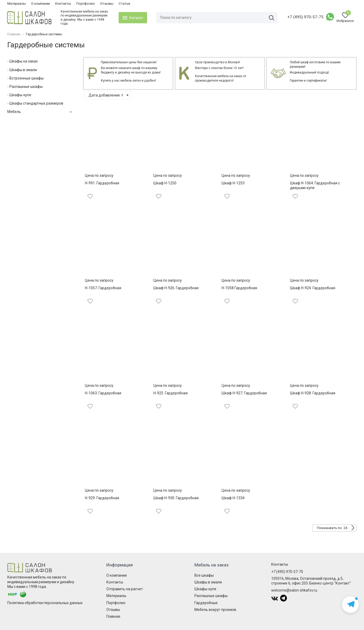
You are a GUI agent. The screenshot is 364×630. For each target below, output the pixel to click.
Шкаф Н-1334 (233, 498)
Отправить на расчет (125, 589)
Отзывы (107, 4)
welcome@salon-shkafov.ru (294, 590)
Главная (113, 616)
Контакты (63, 4)
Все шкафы (204, 575)
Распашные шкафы (211, 596)
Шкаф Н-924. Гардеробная (313, 288)
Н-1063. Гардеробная (103, 393)
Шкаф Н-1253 (233, 183)
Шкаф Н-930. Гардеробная (176, 498)
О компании (41, 4)
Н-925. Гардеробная (171, 393)
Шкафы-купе (205, 589)
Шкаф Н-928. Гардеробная (313, 393)
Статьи (124, 4)
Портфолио (86, 4)
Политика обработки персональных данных (45, 603)
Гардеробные (206, 603)
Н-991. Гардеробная (102, 183)
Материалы (17, 4)
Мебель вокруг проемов (215, 610)
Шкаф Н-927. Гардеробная (244, 393)
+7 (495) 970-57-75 (305, 17)
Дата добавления (106, 95)
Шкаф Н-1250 (165, 183)
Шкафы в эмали (208, 582)
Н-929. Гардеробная (102, 498)
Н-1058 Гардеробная (239, 288)
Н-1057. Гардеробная (103, 288)
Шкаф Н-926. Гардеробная (176, 288)
